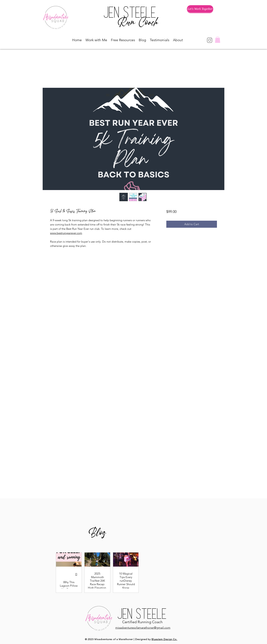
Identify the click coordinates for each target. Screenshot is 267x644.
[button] (96, 40)
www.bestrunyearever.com (66, 233)
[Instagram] (210, 40)
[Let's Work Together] (200, 9)
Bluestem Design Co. (164, 639)
